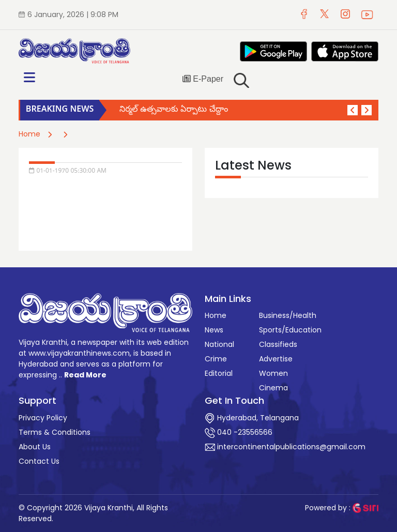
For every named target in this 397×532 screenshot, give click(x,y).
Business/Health (288, 315)
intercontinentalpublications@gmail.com (285, 447)
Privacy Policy (43, 418)
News (214, 330)
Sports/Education (290, 330)
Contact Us (39, 461)
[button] (353, 110)
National (219, 344)
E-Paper (203, 79)
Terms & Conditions (55, 432)
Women (273, 373)
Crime (216, 359)
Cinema (273, 388)
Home (29, 134)
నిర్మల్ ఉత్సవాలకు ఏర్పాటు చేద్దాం (174, 110)
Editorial (219, 373)
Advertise (276, 359)
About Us (35, 447)
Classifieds (278, 344)
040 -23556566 (239, 432)
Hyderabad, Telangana (252, 418)
